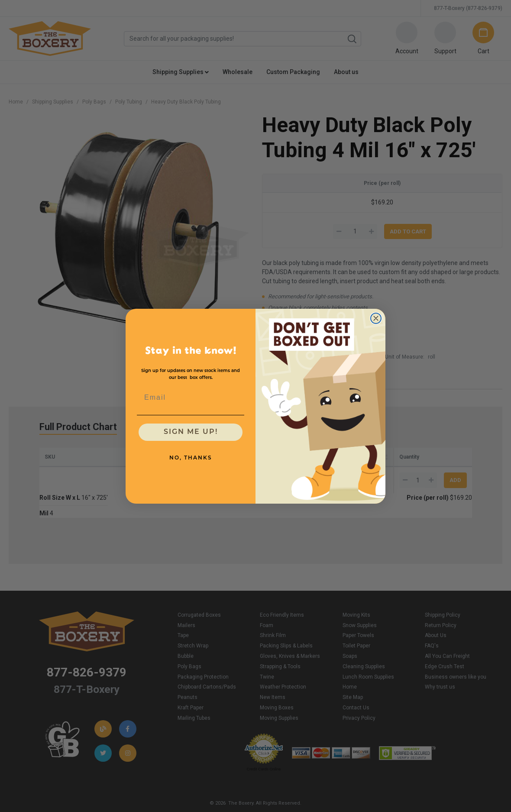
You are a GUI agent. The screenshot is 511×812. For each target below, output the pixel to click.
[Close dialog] (376, 318)
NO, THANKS (191, 458)
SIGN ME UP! (191, 432)
